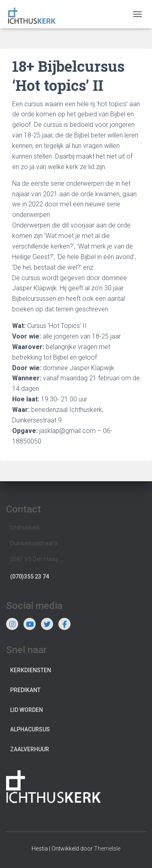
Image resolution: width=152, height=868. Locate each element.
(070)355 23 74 (30, 577)
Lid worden (27, 710)
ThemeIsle (107, 849)
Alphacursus (30, 729)
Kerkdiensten (31, 670)
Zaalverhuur (30, 749)
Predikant (25, 690)
